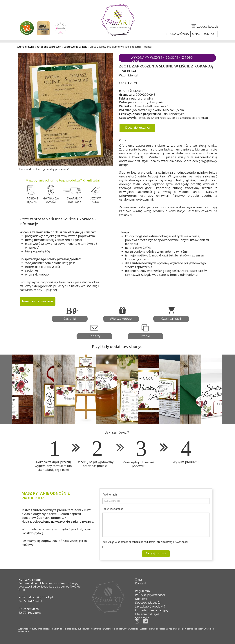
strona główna (25, 47)
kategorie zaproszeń (49, 47)
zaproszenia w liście (76, 47)
